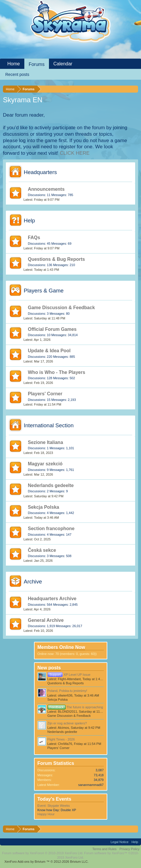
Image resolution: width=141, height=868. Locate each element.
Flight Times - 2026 (61, 739)
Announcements (46, 189)
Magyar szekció (45, 464)
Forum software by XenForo (43, 853)
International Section (49, 425)
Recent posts (17, 74)
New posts (49, 668)
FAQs (34, 238)
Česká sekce (42, 550)
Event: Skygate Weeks (54, 806)
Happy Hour (46, 814)
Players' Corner (45, 394)
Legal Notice (119, 842)
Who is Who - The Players (57, 372)
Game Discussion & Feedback (61, 308)
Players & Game (44, 291)
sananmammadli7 (91, 785)
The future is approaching (75, 707)
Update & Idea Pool (49, 351)
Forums (37, 64)
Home (14, 64)
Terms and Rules (105, 849)
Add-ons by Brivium (46, 862)
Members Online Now (61, 647)
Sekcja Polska (44, 507)
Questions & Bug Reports (56, 259)
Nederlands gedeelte (51, 485)
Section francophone (51, 529)
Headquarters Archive (52, 599)
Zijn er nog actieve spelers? (67, 723)
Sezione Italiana (45, 442)
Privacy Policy (130, 849)
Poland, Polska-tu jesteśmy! (67, 691)
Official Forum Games (52, 329)
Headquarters (40, 172)
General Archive (46, 620)
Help (29, 221)
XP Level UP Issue (69, 675)
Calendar (63, 64)
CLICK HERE (75, 153)
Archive (33, 582)
